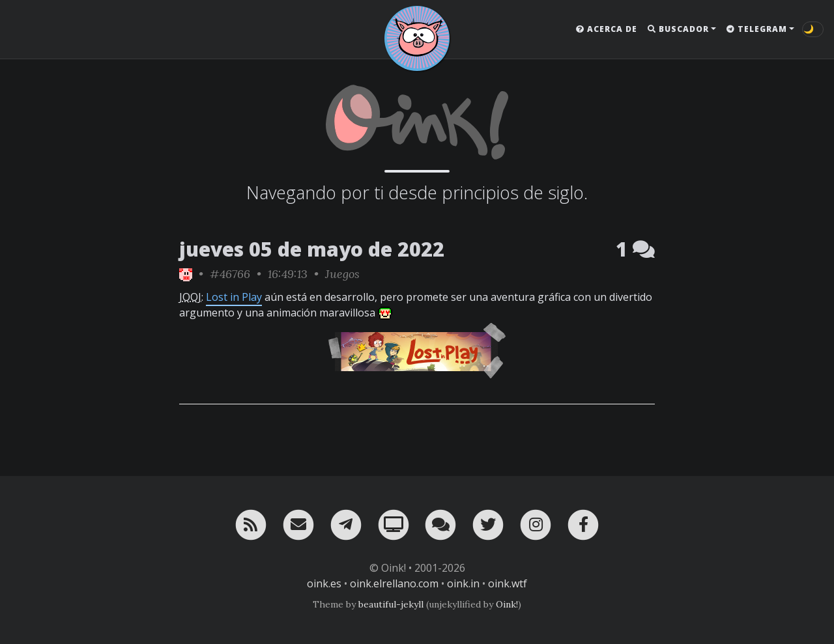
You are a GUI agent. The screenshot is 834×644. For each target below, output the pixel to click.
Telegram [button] (757, 29)
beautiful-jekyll (391, 604)
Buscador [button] (678, 29)
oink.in (463, 583)
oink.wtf (508, 583)
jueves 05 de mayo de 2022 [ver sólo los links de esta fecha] (312, 249)
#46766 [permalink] (230, 274)
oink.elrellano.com (394, 583)
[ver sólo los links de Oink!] (186, 274)
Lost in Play (234, 297)
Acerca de (607, 29)
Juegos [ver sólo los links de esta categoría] (342, 274)
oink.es (324, 583)
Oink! (507, 604)
